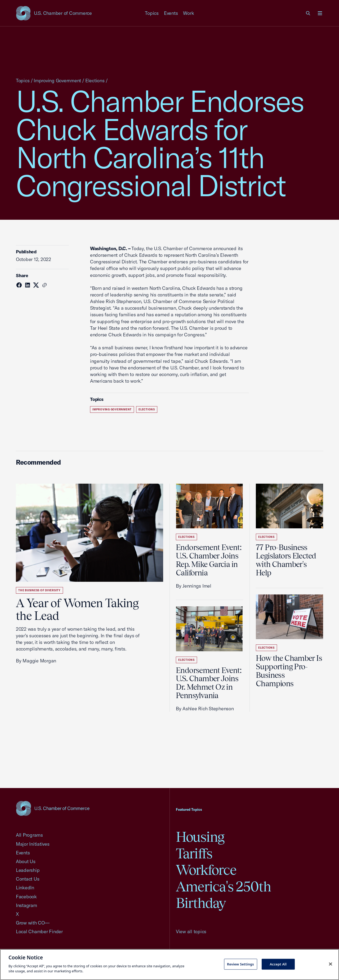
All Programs (29, 835)
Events (171, 13)
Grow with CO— (33, 923)
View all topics (191, 931)
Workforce (206, 870)
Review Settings (240, 964)
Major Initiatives (33, 844)
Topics (152, 13)
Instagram (26, 905)
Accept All (278, 964)
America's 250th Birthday (223, 895)
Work (188, 13)
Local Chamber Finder (39, 931)
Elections (95, 81)
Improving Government (57, 81)
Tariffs (194, 853)
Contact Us (28, 879)
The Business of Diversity (39, 590)
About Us (26, 861)
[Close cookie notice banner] (331, 964)
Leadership (28, 870)
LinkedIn (25, 888)
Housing (200, 837)
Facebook (26, 897)
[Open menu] (320, 13)
